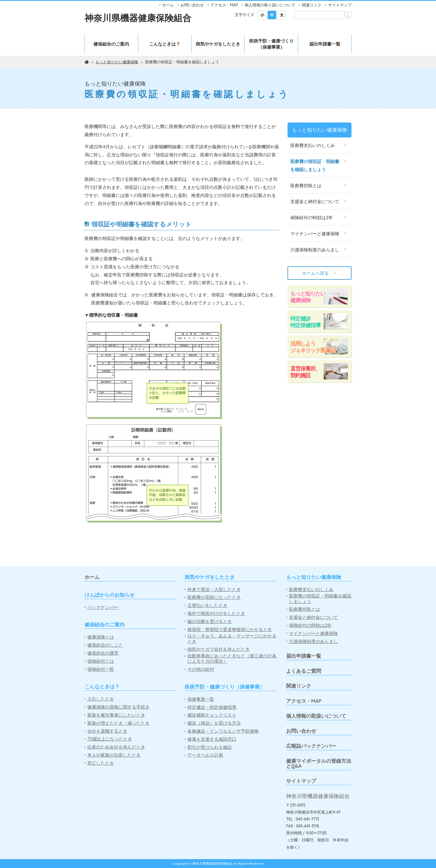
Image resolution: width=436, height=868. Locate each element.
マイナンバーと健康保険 (315, 234)
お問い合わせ (192, 5)
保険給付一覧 (101, 669)
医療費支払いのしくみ (313, 145)
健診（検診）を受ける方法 (214, 723)
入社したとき (101, 699)
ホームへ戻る (319, 273)
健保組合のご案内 (111, 44)
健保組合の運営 (103, 653)
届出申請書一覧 (325, 44)
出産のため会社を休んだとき (116, 747)
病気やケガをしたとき (218, 44)
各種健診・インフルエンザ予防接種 (223, 731)
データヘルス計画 (205, 755)
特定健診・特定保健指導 (212, 707)
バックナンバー (103, 607)
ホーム (168, 5)
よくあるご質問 (304, 671)
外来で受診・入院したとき (214, 590)
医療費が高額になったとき (214, 597)
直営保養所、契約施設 (305, 372)
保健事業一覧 (201, 699)
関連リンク (312, 5)
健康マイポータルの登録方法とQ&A (319, 763)
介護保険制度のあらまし (315, 250)
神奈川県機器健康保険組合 (138, 18)
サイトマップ (340, 5)
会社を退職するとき (107, 731)
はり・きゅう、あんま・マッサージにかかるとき (232, 639)
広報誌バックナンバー (311, 746)
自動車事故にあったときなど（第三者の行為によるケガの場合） (232, 659)
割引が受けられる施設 (210, 747)
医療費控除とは (306, 186)
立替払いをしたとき (207, 605)
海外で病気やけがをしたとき (216, 613)
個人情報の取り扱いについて (270, 5)
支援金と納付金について (315, 201)
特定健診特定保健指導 (305, 322)
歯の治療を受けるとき (210, 621)
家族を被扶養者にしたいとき (116, 715)
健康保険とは (101, 637)
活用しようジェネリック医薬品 (313, 347)
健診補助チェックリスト (212, 715)
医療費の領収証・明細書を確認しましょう (315, 165)
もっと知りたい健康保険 (117, 62)
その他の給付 (201, 669)
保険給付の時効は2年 (312, 217)
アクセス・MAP (224, 5)
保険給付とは (101, 661)
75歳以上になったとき (110, 739)
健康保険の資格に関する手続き (118, 707)
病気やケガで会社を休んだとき (219, 649)
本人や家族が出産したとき (114, 755)
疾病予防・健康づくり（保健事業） (271, 44)
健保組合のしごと (105, 645)
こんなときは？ (165, 44)
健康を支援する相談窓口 (212, 739)
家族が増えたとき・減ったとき (118, 723)
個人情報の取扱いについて (316, 716)
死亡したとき (101, 763)
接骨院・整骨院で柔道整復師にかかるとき (230, 630)
